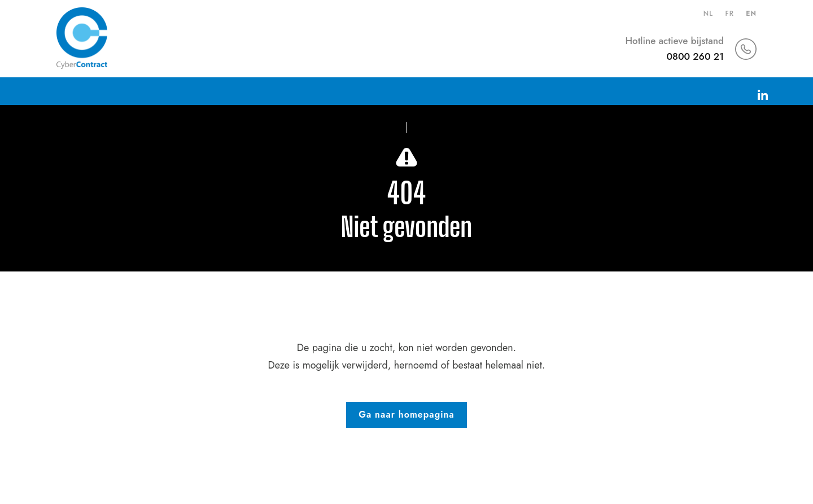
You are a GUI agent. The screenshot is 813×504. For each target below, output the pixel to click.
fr (729, 14)
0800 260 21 (695, 56)
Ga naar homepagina (406, 415)
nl (708, 14)
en (751, 14)
